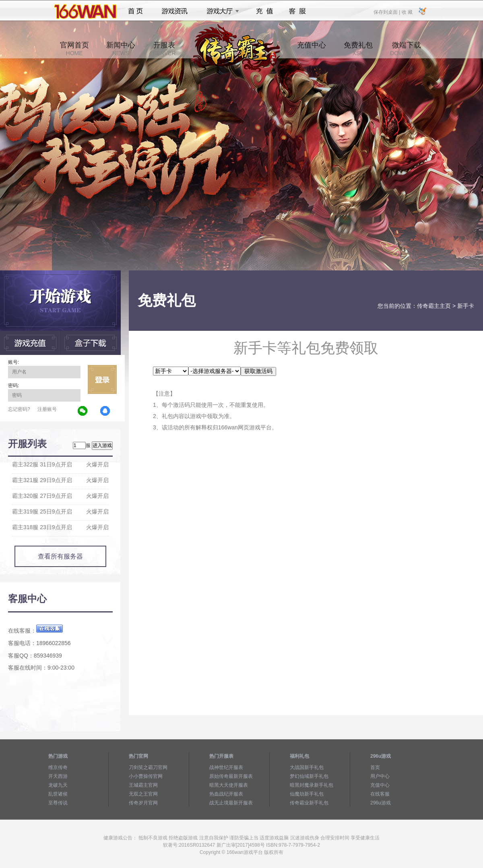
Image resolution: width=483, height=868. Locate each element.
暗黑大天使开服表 (229, 785)
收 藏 (407, 12)
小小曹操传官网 (146, 776)
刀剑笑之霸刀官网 (148, 767)
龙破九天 (58, 785)
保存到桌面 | (387, 12)
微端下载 (407, 49)
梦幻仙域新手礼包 (309, 776)
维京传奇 (58, 767)
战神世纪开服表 (226, 767)
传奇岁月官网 (143, 803)
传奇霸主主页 (434, 306)
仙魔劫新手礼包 (307, 794)
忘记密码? (19, 409)
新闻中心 (121, 49)
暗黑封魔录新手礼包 (312, 785)
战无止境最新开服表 (231, 803)
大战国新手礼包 (307, 767)
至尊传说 (58, 803)
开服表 (164, 49)
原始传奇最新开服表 (231, 776)
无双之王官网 (143, 794)
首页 (135, 11)
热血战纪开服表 (226, 794)
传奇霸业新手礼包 (309, 803)
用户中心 (380, 776)
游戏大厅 (221, 11)
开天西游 (58, 776)
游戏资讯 (175, 11)
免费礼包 (358, 49)
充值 (264, 11)
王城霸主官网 (143, 785)
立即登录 (102, 379)
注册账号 (47, 409)
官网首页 (74, 49)
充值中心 (312, 49)
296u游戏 (381, 803)
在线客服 (380, 794)
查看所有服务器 (60, 556)
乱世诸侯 (58, 794)
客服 (298, 11)
